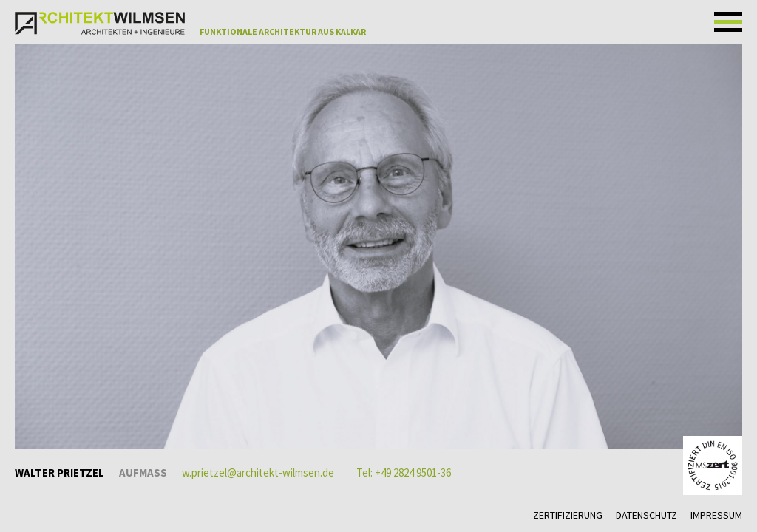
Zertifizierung (568, 515)
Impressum (716, 515)
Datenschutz (646, 515)
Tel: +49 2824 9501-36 (404, 473)
